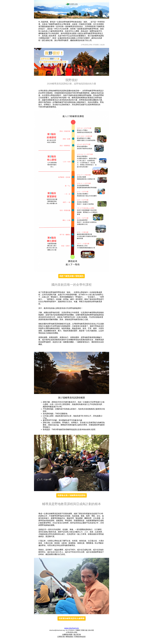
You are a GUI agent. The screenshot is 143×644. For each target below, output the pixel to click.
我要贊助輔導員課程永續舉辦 (72, 618)
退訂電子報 (77, 634)
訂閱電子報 (61, 637)
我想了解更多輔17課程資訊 (71, 276)
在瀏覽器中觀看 (67, 634)
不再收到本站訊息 (80, 637)
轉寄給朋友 (69, 637)
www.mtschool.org (72, 628)
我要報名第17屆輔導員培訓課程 (71, 495)
